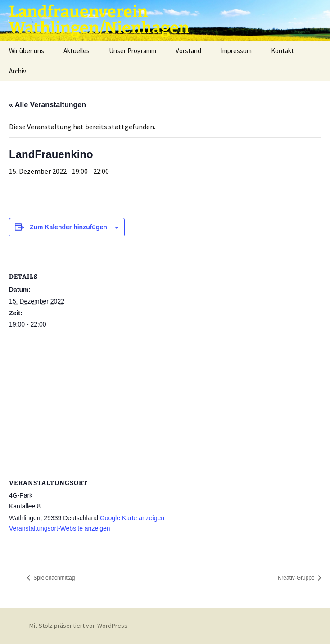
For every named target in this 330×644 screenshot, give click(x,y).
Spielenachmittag (53, 578)
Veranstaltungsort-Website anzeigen (60, 528)
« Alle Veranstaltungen (47, 105)
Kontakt (283, 51)
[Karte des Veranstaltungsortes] (165, 400)
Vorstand (188, 51)
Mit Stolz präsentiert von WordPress (78, 626)
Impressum (236, 51)
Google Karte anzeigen (132, 518)
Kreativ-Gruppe (297, 578)
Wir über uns (27, 51)
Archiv (18, 71)
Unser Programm (133, 51)
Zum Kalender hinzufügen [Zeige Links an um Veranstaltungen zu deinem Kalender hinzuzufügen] (68, 227)
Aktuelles (77, 51)
